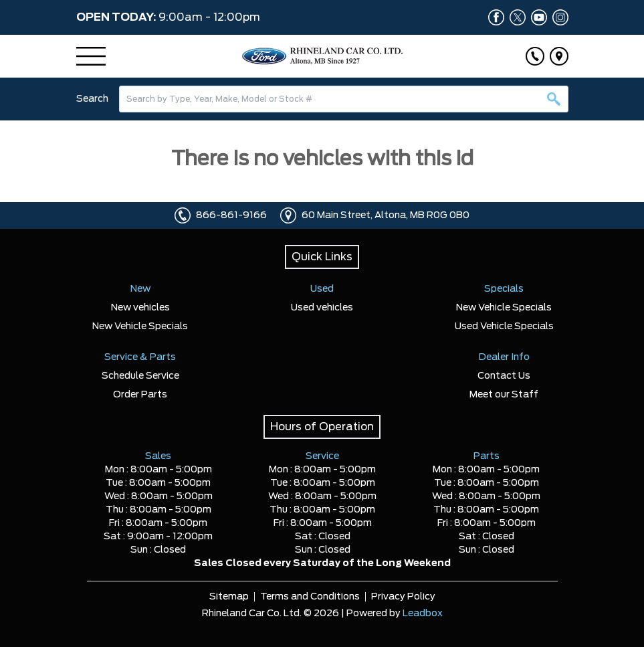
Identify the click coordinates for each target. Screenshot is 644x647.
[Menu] (91, 56)
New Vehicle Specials (140, 327)
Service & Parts (140, 357)
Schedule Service (140, 376)
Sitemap (229, 597)
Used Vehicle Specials (504, 327)
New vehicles (140, 308)
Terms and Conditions (310, 597)
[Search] (344, 99)
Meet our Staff (504, 395)
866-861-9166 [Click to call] (231, 215)
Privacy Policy (403, 597)
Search (92, 99)
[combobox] (344, 99)
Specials (504, 289)
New (140, 289)
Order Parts (140, 395)
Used (322, 289)
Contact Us (504, 376)
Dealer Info (504, 357)
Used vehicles (322, 308)
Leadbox (423, 614)
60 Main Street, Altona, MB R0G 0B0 (386, 215)
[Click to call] (535, 56)
